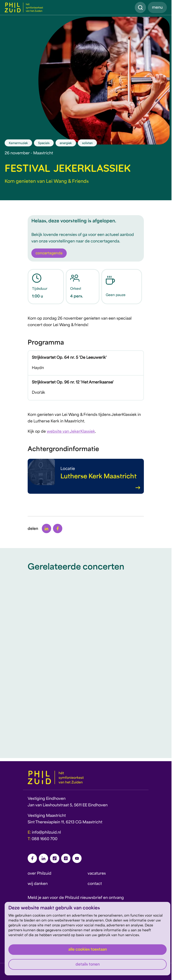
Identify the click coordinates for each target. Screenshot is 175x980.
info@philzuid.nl (46, 833)
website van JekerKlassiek (71, 432)
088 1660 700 (45, 839)
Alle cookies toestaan (88, 950)
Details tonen (88, 965)
